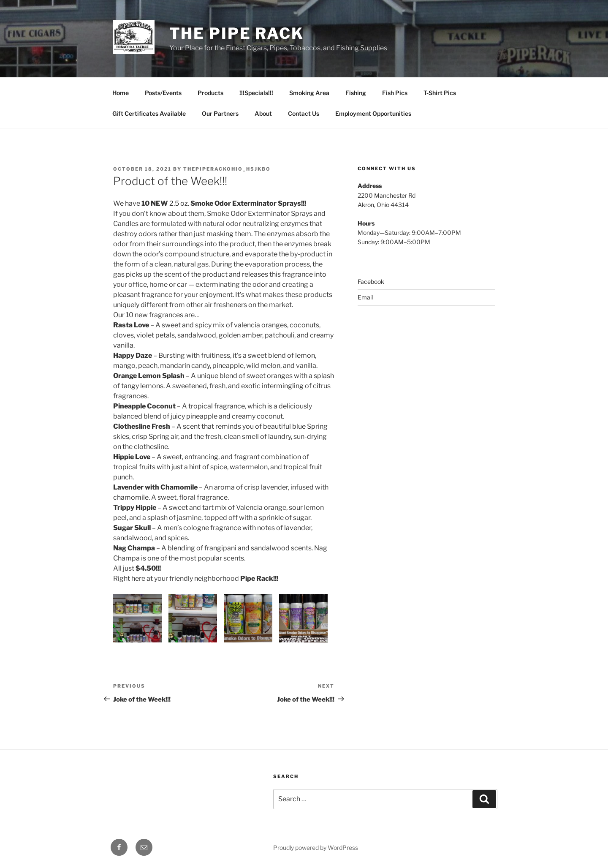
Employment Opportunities (373, 113)
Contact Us (304, 113)
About (263, 113)
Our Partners (220, 113)
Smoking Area (309, 93)
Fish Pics (395, 93)
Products (210, 93)
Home (121, 93)
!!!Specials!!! (256, 93)
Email (365, 297)
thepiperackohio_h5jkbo (227, 169)
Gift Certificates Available (149, 113)
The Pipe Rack (237, 33)
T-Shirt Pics (440, 93)
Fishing (356, 93)
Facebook (371, 282)
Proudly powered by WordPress (316, 848)
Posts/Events (163, 93)
